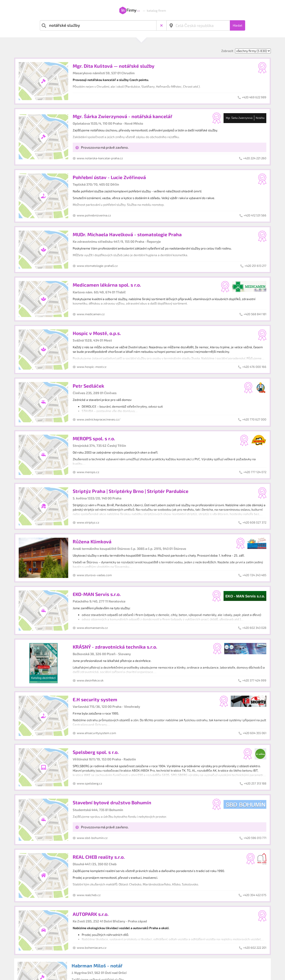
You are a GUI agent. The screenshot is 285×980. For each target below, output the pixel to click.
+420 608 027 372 (254, 522)
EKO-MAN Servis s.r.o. (97, 594)
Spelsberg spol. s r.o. (96, 752)
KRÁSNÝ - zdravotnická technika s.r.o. (115, 647)
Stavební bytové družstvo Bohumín (112, 802)
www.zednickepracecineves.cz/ (99, 419)
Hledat (237, 25)
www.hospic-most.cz (92, 367)
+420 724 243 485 (254, 575)
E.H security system (95, 699)
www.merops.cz (88, 472)
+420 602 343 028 (254, 628)
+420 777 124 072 (255, 472)
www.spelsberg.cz (89, 783)
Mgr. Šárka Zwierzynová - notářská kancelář (122, 116)
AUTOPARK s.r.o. (91, 914)
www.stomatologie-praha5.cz (97, 266)
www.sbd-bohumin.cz (92, 838)
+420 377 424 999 (254, 680)
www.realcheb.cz (89, 895)
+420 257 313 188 (255, 783)
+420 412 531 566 (255, 215)
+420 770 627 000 (254, 419)
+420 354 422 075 (254, 895)
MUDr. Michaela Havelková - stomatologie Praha (127, 234)
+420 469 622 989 (254, 97)
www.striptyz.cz (88, 522)
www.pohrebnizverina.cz (94, 215)
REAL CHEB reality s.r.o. (99, 857)
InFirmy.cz (130, 11)
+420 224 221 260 (255, 158)
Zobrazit (227, 51)
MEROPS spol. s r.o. (94, 438)
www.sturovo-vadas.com (94, 575)
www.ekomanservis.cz (92, 628)
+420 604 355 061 (254, 733)
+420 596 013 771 (255, 838)
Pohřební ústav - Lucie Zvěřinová (109, 177)
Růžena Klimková (92, 541)
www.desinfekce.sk (90, 680)
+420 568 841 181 (255, 314)
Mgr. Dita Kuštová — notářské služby (114, 66)
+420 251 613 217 (255, 266)
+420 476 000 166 (254, 367)
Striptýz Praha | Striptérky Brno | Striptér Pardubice (131, 491)
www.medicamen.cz (91, 314)
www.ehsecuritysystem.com (96, 733)
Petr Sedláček (88, 386)
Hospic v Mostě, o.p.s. (97, 333)
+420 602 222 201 (255, 948)
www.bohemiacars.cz (92, 948)
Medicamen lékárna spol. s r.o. (107, 285)
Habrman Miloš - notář (97, 965)
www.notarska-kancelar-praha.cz (100, 158)
